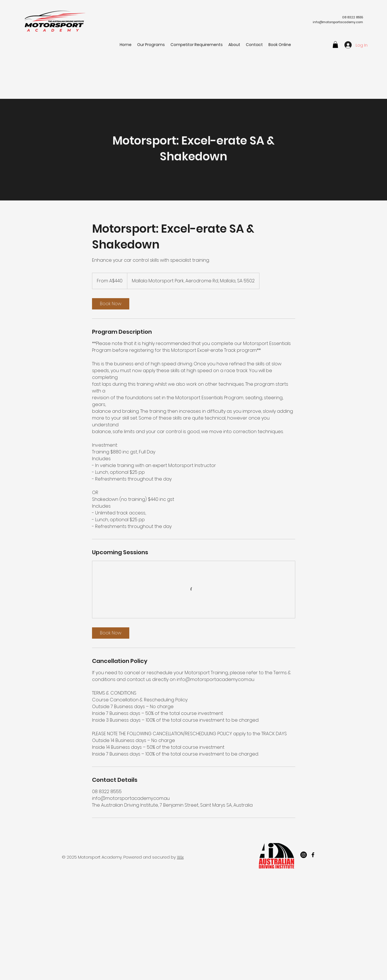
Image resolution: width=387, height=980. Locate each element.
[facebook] (313, 855)
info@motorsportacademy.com (338, 22)
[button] (335, 45)
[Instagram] (304, 855)
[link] (111, 304)
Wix (180, 857)
